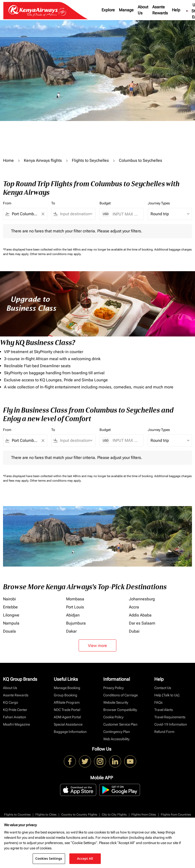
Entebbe (10, 607)
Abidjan (73, 615)
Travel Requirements (170, 717)
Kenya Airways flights (43, 160)
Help (176, 10)
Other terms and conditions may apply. (56, 254)
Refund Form (164, 732)
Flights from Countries (176, 815)
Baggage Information (70, 732)
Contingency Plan (117, 732)
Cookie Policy (113, 717)
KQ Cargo (11, 702)
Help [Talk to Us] (167, 695)
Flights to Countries (17, 815)
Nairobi (9, 599)
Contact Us (163, 688)
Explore (108, 10)
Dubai (134, 631)
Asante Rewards (160, 10)
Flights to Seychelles (90, 160)
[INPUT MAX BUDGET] (126, 214)
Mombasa (75, 599)
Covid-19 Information (171, 724)
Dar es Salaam (142, 623)
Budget (105, 203)
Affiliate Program (67, 702)
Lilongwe (11, 615)
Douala (9, 631)
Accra (134, 607)
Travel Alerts (164, 710)
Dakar (71, 631)
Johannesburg (142, 599)
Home (8, 160)
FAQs (158, 702)
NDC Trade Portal (67, 710)
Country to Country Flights (79, 815)
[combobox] (25, 214)
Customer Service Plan (120, 724)
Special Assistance (68, 724)
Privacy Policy (113, 688)
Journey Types (159, 203)
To (53, 203)
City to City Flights (114, 815)
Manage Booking (67, 688)
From (7, 203)
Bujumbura (76, 623)
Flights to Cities (46, 815)
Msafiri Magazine (16, 724)
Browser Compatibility (120, 710)
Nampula (11, 623)
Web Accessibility (116, 739)
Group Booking (65, 695)
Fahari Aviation (15, 717)
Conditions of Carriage (120, 695)
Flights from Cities (144, 815)
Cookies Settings (49, 858)
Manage (126, 10)
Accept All (85, 858)
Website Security (116, 702)
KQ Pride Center (15, 710)
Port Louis (75, 607)
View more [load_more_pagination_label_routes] (97, 646)
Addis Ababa (140, 615)
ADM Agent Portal (67, 717)
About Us (143, 10)
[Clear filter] (43, 214)
